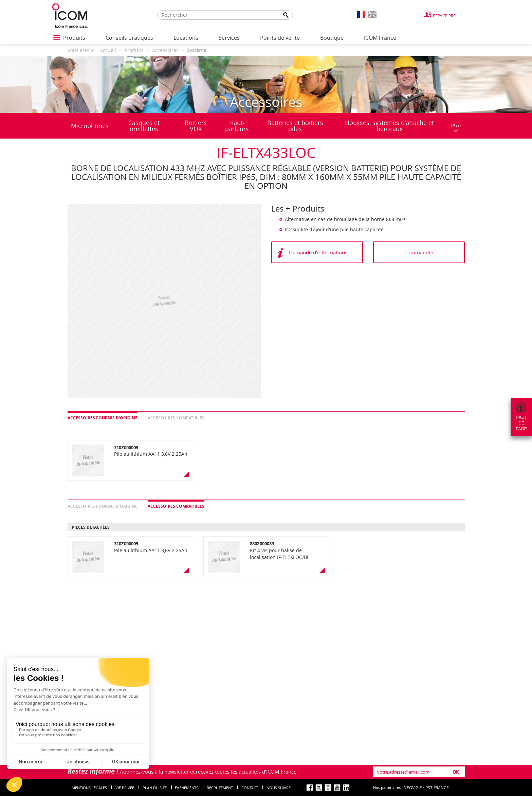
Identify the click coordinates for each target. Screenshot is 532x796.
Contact (250, 788)
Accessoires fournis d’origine (103, 418)
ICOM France (380, 38)
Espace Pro (445, 16)
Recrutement (220, 788)
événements (187, 788)
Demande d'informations (318, 252)
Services (229, 38)
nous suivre (279, 788)
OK (456, 772)
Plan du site (155, 788)
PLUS (456, 128)
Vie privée (125, 788)
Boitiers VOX (196, 126)
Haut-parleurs (237, 126)
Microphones (90, 126)
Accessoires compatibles (176, 418)
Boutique (332, 38)
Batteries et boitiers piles (295, 126)
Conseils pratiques (129, 38)
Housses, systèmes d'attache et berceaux (389, 126)
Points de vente (280, 38)
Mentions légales (89, 788)
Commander (419, 252)
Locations (186, 38)
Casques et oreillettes (144, 126)
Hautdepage (521, 423)
